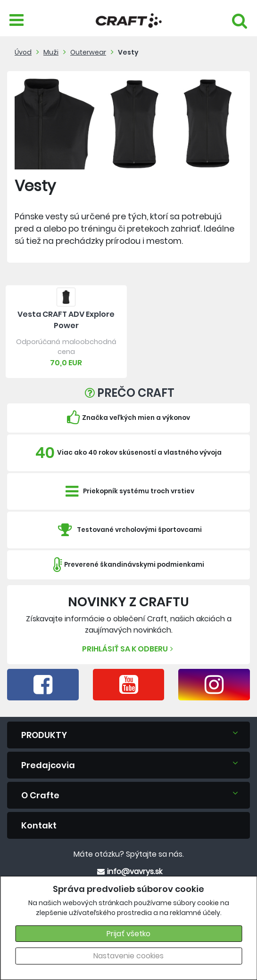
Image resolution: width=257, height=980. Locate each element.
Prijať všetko (128, 934)
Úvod (23, 52)
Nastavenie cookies (128, 956)
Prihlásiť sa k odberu (129, 649)
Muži (51, 52)
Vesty (128, 52)
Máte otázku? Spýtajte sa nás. (129, 854)
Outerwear (88, 52)
